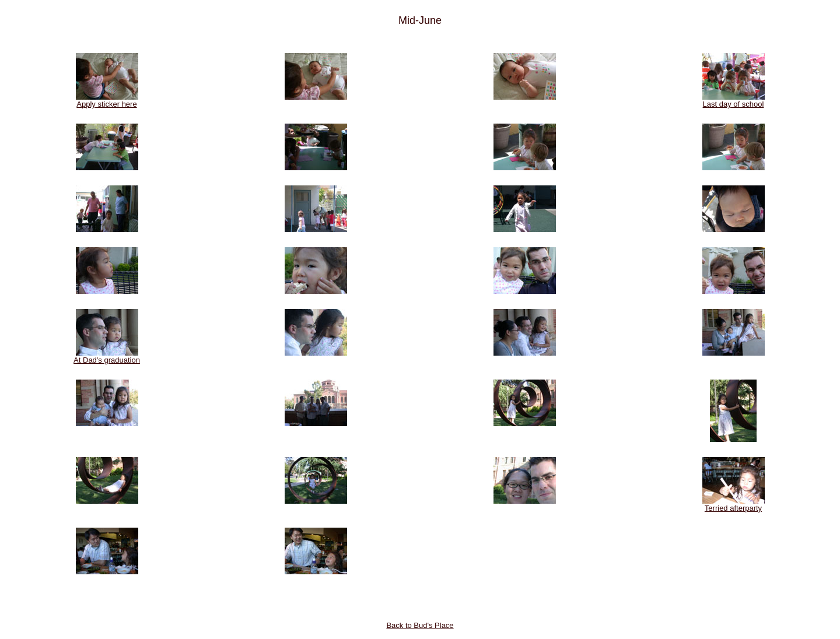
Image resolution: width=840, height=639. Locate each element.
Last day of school (734, 101)
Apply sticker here (107, 101)
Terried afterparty (734, 505)
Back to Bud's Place (420, 625)
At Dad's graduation (107, 357)
